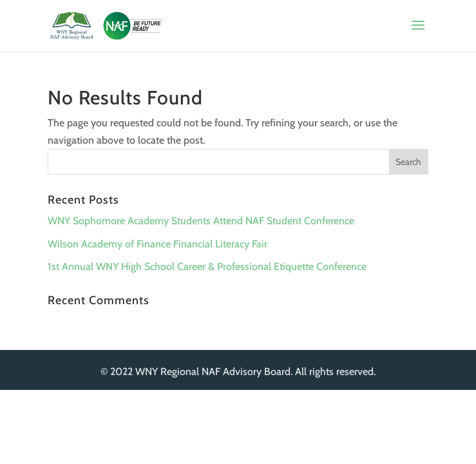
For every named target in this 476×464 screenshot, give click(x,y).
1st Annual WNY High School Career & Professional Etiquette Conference (207, 266)
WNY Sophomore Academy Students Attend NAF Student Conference (201, 221)
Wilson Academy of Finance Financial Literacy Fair (157, 244)
